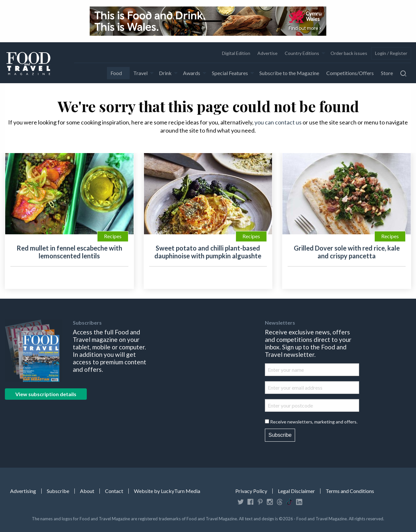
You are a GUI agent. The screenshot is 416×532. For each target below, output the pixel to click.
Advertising (23, 491)
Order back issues (349, 53)
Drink (165, 73)
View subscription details (46, 394)
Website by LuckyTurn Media (167, 491)
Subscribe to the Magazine (289, 73)
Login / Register (391, 53)
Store (387, 73)
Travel (140, 73)
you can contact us (278, 122)
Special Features (230, 73)
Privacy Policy (251, 491)
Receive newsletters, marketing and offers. (314, 422)
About (87, 491)
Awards (192, 73)
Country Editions (302, 53)
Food (116, 73)
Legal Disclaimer (296, 491)
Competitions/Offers (350, 73)
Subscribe (280, 435)
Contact (114, 491)
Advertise (267, 53)
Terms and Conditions (350, 491)
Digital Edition (236, 53)
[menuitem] (236, 53)
